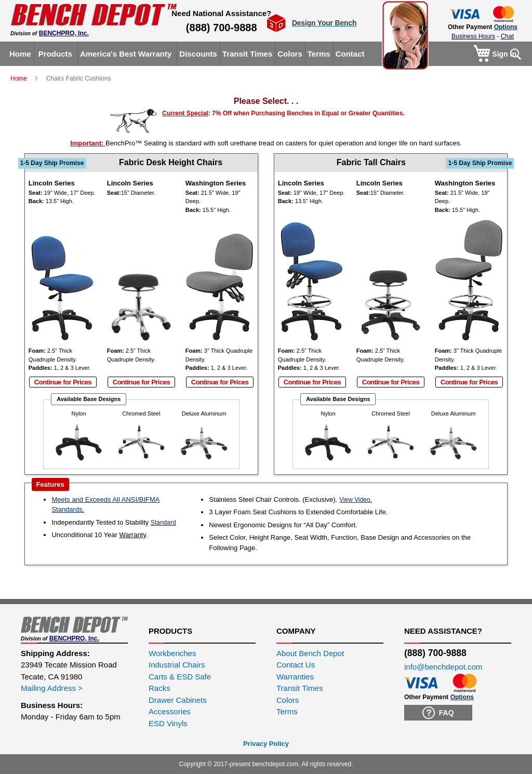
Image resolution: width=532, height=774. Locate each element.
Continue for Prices (63, 382)
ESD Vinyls (168, 723)
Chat (507, 36)
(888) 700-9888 (222, 28)
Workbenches (172, 653)
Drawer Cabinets (178, 700)
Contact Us (296, 665)
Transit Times (300, 688)
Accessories (170, 711)
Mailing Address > (52, 688)
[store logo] (94, 15)
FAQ (438, 713)
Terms (287, 711)
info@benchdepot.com (443, 667)
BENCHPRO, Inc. (64, 33)
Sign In (504, 54)
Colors (288, 700)
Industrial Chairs (177, 665)
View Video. (356, 500)
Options (506, 27)
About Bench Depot (310, 653)
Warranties (295, 677)
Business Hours (473, 36)
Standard (163, 523)
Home (19, 78)
